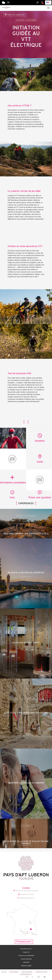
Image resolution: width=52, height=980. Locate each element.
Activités (20, 20)
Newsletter (27, 962)
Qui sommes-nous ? (27, 949)
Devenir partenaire (27, 959)
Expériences (26, 974)
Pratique (14, 972)
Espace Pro (27, 952)
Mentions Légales (27, 966)
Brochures (27, 972)
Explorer (31, 20)
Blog (4, 972)
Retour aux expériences (15, 15)
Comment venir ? (24, 942)
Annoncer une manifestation (27, 956)
